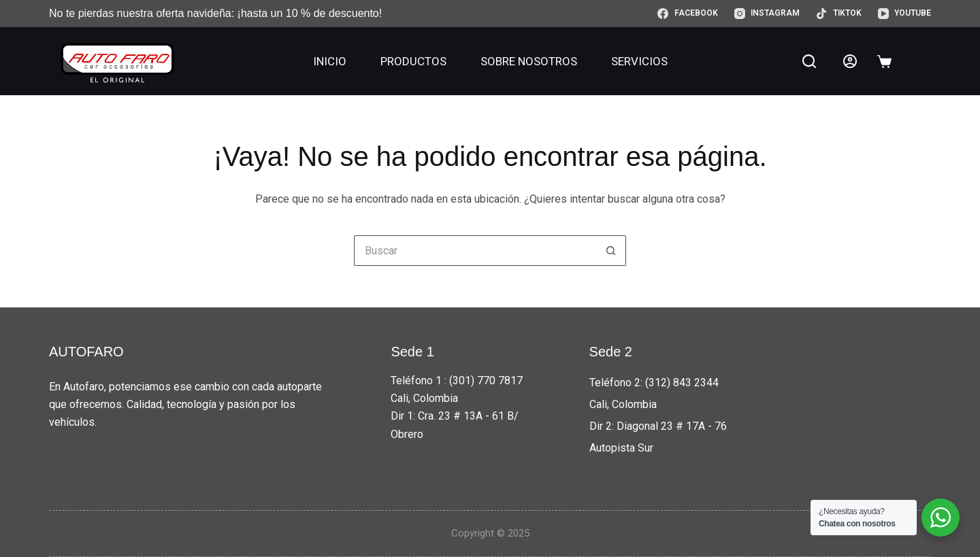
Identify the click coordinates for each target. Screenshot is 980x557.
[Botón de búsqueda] (611, 251)
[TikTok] (838, 14)
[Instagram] (767, 14)
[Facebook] (687, 14)
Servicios (639, 61)
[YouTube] (904, 14)
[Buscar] (809, 61)
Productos (413, 61)
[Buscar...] (475, 251)
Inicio (330, 61)
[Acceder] (850, 61)
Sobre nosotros (529, 61)
